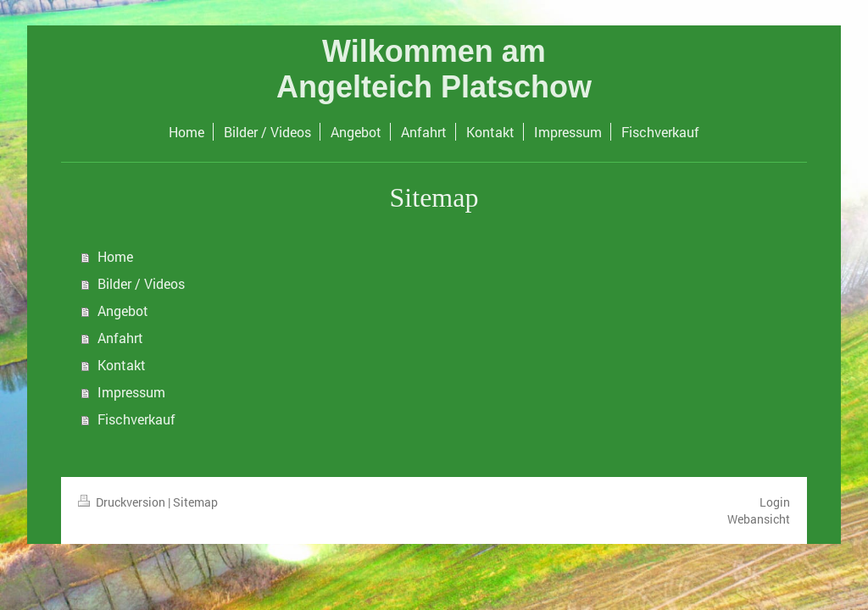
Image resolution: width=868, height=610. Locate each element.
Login (775, 502)
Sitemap (195, 502)
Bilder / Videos (141, 283)
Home (115, 256)
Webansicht (759, 519)
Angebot (123, 311)
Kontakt (122, 365)
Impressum (131, 392)
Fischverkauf (136, 419)
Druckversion (123, 502)
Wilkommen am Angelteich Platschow (434, 69)
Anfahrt (120, 338)
